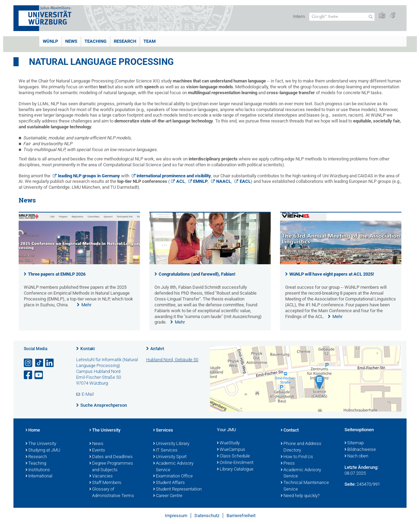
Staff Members (105, 483)
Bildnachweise (360, 450)
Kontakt (88, 349)
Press (288, 464)
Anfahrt (157, 349)
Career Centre (168, 496)
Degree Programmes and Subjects (111, 467)
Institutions (38, 470)
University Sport (170, 457)
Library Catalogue (235, 469)
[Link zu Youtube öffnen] (39, 375)
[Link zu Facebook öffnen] (29, 375)
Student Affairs (169, 483)
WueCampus (231, 450)
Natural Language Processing (101, 62)
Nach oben (356, 456)
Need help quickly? (300, 496)
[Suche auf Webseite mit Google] (342, 17)
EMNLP (200, 181)
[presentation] (79, 263)
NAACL (224, 181)
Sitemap (354, 443)
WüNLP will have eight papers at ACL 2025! (332, 274)
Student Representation (177, 490)
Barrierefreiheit (241, 516)
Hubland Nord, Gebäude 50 (172, 360)
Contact (290, 431)
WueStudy (228, 443)
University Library (171, 444)
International (39, 476)
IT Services (165, 451)
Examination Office (173, 476)
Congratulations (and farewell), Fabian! (197, 274)
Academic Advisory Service (173, 467)
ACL (181, 181)
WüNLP (50, 41)
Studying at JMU (43, 451)
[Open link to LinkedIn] (50, 363)
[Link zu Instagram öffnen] (29, 363)
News (71, 41)
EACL (245, 181)
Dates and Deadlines (111, 457)
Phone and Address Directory (301, 447)
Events (97, 451)
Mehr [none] (86, 305)
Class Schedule (233, 456)
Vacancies (101, 476)
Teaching (96, 41)
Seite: (350, 484)
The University (41, 444)
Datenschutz (207, 516)
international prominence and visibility (174, 176)
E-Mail (88, 394)
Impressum (176, 516)
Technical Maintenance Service (305, 486)
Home (33, 431)
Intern (299, 16)
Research (125, 41)
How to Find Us (297, 457)
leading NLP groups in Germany (89, 176)
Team (149, 41)
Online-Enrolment (235, 463)
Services (163, 431)
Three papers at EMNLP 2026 (57, 274)
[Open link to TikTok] (39, 363)
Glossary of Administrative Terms (112, 493)
